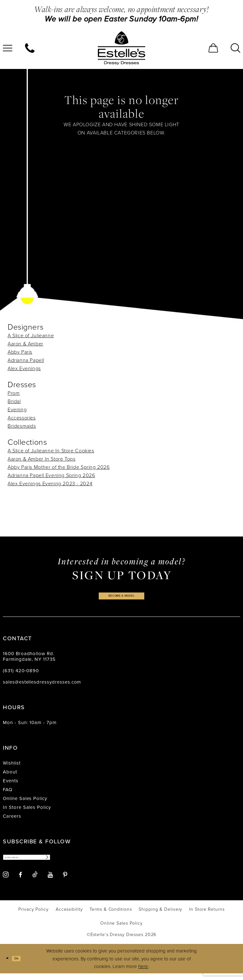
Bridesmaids (22, 426)
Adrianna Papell (26, 360)
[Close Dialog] (9, 965)
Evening (17, 409)
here (143, 973)
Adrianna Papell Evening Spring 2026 (51, 475)
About (10, 776)
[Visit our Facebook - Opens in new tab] (20, 881)
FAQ (8, 793)
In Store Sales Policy (27, 811)
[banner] (121, 48)
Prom (14, 393)
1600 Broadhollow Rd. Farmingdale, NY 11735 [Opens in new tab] (29, 660)
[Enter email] (40, 862)
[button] (213, 48)
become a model (121, 598)
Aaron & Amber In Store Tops (41, 459)
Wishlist (12, 767)
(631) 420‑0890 (21, 674)
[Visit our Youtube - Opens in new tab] (50, 881)
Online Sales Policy (25, 802)
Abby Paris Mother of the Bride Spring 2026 (59, 467)
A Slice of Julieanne (31, 335)
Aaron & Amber (25, 344)
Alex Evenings (24, 368)
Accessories (22, 418)
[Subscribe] (72, 862)
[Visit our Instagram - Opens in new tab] (6, 881)
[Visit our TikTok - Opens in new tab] (35, 881)
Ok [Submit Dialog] (23, 965)
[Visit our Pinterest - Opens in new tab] (65, 881)
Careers (12, 820)
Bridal (14, 401)
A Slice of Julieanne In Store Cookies (51, 451)
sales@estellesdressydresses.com (42, 686)
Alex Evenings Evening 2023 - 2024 (50, 484)
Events (11, 785)
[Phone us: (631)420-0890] (30, 48)
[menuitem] (30, 48)
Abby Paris (20, 352)
